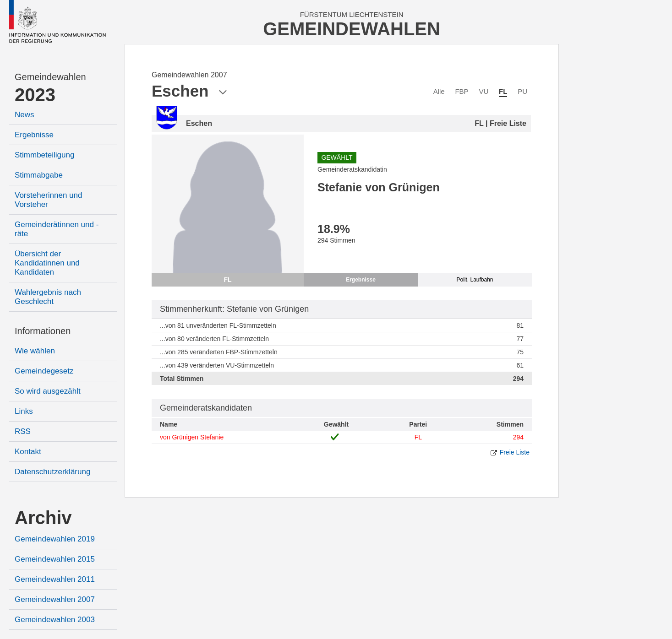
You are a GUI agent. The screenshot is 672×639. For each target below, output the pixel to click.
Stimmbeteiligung (44, 155)
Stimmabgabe (39, 175)
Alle (439, 91)
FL (503, 91)
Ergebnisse (34, 135)
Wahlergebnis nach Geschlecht (48, 297)
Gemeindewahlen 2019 (55, 539)
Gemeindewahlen (50, 77)
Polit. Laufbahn (475, 280)
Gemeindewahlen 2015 (55, 559)
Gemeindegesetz (44, 371)
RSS (23, 431)
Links (24, 411)
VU (484, 91)
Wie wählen (35, 351)
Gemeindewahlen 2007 (55, 599)
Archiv (43, 518)
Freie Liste (515, 452)
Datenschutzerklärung (52, 472)
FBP (462, 91)
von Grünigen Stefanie (192, 437)
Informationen (43, 331)
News (25, 115)
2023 (35, 95)
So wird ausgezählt (48, 391)
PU (522, 91)
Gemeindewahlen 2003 (55, 620)
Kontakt (28, 452)
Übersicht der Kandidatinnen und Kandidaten (47, 263)
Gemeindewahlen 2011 (55, 579)
